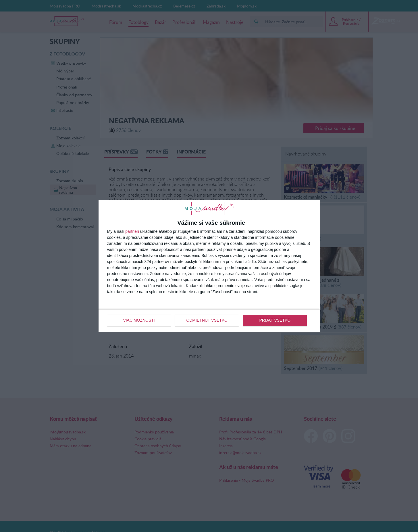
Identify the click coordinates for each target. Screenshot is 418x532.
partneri (132, 232)
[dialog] (209, 266)
